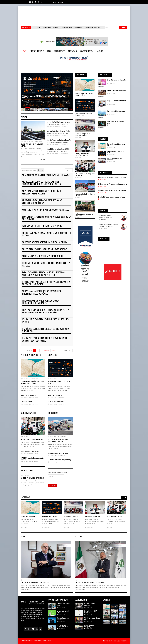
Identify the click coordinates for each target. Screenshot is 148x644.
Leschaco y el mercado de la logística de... (109, 225)
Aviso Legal (117, 641)
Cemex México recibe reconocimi (63, 619)
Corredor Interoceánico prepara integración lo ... (84, 94)
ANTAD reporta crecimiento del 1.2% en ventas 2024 (46, 175)
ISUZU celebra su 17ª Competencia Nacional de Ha (113, 184)
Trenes (49, 51)
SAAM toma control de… (28, 402)
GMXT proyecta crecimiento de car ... (116, 122)
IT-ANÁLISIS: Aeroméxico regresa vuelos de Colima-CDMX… (59, 441)
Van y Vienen (104, 229)
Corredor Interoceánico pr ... (29, 517)
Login (54, 2)
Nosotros (105, 641)
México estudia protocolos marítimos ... (115, 159)
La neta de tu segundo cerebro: (63, 612)
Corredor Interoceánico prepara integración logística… (32, 383)
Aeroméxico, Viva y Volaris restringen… (59, 453)
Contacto (124, 641)
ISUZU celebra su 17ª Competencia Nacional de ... (85, 175)
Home (24, 51)
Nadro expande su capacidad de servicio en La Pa (112, 178)
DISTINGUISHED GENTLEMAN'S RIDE (62, 626)
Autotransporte (59, 51)
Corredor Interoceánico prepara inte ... (116, 145)
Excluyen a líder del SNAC (105, 216)
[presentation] (123, 497)
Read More (101, 86)
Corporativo (103, 220)
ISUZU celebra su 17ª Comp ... (115, 517)
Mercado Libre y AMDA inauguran (91, 612)
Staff (111, 641)
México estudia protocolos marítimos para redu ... (83, 135)
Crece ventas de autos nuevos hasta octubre (43, 256)
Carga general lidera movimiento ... (116, 112)
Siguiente (47, 350)
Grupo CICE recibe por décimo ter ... (117, 81)
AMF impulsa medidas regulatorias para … (59, 122)
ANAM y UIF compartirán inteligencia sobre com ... (82, 155)
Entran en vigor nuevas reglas (63, 605)
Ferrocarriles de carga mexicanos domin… (58, 131)
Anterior (30, 350)
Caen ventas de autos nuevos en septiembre (42, 226)
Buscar (123, 28)
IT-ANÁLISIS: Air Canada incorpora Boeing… (60, 460)
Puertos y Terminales (37, 51)
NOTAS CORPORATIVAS (87, 51)
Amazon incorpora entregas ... (50, 517)
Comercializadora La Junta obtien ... (116, 91)
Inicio (23, 350)
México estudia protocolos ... (72, 517)
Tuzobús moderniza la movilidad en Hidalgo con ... (85, 195)
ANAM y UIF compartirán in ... (93, 517)
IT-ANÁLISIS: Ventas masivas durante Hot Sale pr (112, 197)
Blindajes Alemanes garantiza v (90, 605)
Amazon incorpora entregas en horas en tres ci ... (84, 114)
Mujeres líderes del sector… (29, 395)
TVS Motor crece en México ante (92, 619)
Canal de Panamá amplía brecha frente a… (59, 140)
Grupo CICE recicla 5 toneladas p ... (116, 102)
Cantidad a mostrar (65, 168)
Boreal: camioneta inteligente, (89, 626)
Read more (43, 160)
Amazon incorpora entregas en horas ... (116, 152)
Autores (101, 51)
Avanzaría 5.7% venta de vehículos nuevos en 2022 (46, 210)
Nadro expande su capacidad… (56, 402)
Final (53, 350)
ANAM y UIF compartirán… (55, 395)
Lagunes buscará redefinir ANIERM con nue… (91, 583)
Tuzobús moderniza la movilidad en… (31, 451)
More (71, 110)
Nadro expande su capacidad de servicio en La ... (84, 215)
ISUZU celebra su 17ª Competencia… (33, 440)
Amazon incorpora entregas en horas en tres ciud (112, 191)
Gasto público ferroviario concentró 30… (58, 149)
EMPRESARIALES (72, 51)
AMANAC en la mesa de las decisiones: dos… (36, 583)
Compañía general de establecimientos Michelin (45, 243)
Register (60, 2)
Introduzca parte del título (21, 168)
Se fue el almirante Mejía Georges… (33, 478)
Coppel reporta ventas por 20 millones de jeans (45, 250)
